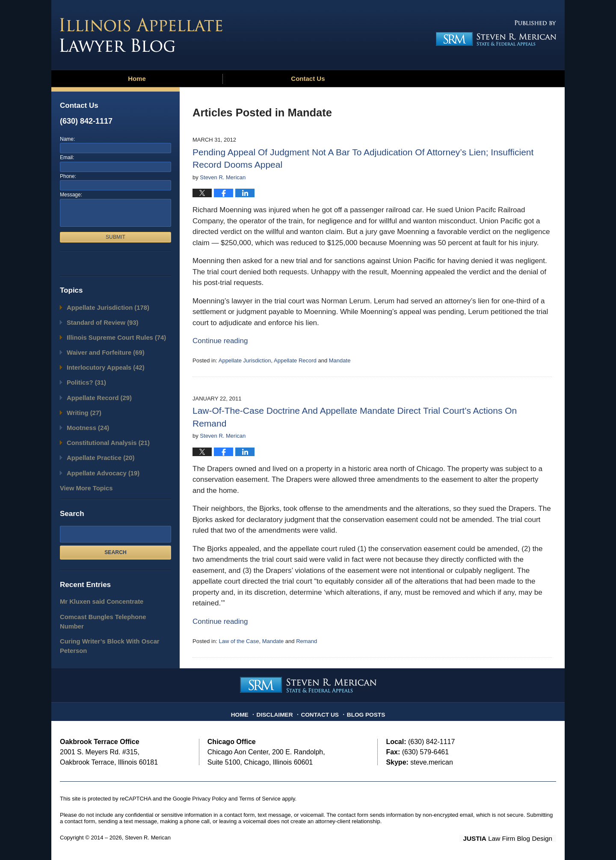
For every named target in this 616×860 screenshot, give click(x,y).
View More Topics (83, 474)
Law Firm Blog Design (515, 838)
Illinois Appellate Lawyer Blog (141, 35)
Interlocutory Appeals (101, 363)
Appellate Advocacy (99, 460)
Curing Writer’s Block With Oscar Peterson (104, 618)
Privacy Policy (209, 799)
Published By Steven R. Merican (493, 33)
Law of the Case (239, 641)
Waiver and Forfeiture (101, 348)
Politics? (84, 376)
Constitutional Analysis (103, 432)
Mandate (340, 360)
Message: (71, 195)
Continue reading (220, 341)
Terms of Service (260, 799)
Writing (82, 404)
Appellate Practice (96, 446)
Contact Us (308, 79)
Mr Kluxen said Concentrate (97, 586)
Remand (307, 641)
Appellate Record (295, 360)
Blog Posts (363, 712)
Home (137, 79)
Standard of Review (98, 321)
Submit (115, 237)
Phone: (68, 176)
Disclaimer (278, 712)
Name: (67, 139)
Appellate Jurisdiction (245, 360)
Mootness (85, 418)
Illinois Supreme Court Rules (110, 335)
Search (115, 537)
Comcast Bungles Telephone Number (109, 600)
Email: (67, 157)
